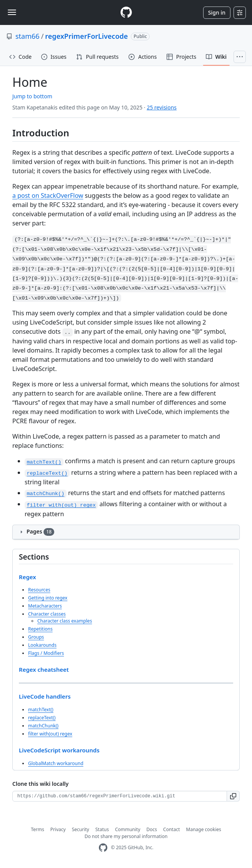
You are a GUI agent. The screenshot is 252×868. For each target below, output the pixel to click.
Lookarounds (42, 645)
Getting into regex (48, 598)
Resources (39, 590)
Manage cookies (204, 829)
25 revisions (162, 107)
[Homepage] (126, 12)
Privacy (58, 829)
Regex (28, 577)
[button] (233, 796)
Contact (171, 829)
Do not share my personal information (126, 836)
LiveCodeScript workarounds (59, 750)
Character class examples (65, 621)
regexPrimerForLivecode (86, 36)
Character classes (47, 614)
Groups (36, 637)
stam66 (28, 36)
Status (102, 829)
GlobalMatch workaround (56, 763)
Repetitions (40, 629)
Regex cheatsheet (44, 669)
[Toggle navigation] (12, 12)
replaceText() (42, 718)
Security (81, 829)
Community (128, 829)
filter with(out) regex (50, 734)
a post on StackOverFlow (48, 195)
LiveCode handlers (45, 696)
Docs (152, 829)
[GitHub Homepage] (103, 848)
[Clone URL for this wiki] (120, 796)
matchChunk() (43, 726)
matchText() (41, 710)
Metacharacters (45, 606)
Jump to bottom (32, 96)
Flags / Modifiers (46, 653)
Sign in (217, 12)
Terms (38, 829)
